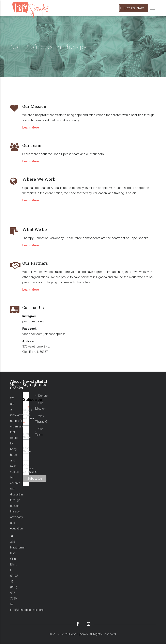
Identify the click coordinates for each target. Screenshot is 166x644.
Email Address (26, 419)
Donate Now (134, 8)
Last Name (26, 450)
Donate (43, 396)
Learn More (31, 128)
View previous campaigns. (30, 468)
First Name (26, 436)
